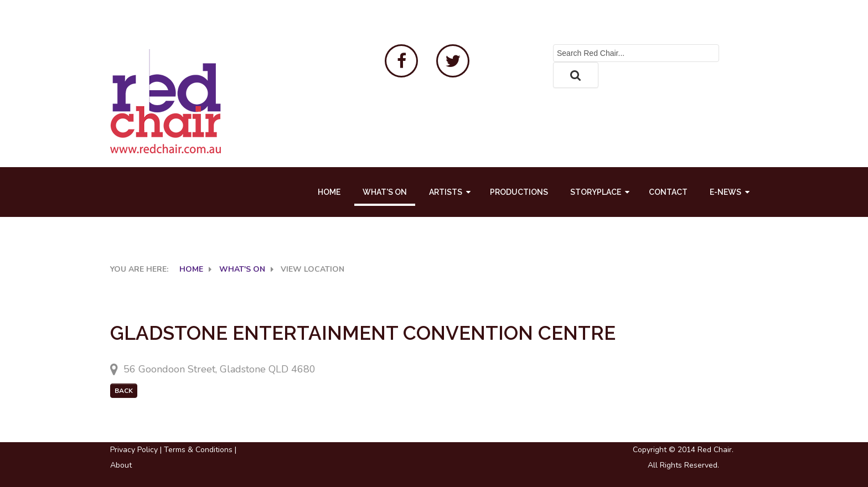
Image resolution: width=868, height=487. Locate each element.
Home (329, 192)
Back (124, 391)
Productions (519, 192)
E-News (725, 192)
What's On (385, 192)
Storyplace (596, 192)
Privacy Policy (134, 450)
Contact (668, 192)
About (121, 465)
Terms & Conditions (198, 450)
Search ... (553, 45)
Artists (446, 192)
